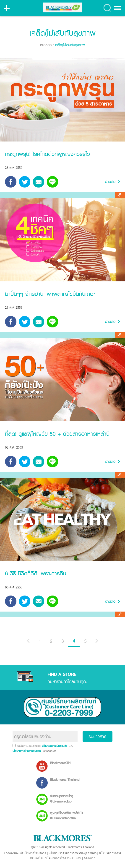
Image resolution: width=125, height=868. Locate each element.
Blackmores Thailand (65, 780)
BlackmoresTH (60, 763)
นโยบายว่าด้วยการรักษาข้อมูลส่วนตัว (73, 853)
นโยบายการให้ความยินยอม (63, 858)
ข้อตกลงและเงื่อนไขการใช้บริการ (25, 853)
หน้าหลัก (46, 45)
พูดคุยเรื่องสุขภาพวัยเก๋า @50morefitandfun (66, 815)
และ (71, 746)
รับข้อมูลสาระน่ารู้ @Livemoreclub (61, 799)
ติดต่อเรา (89, 858)
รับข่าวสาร (97, 736)
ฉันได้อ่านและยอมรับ (29, 746)
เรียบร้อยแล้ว (49, 751)
